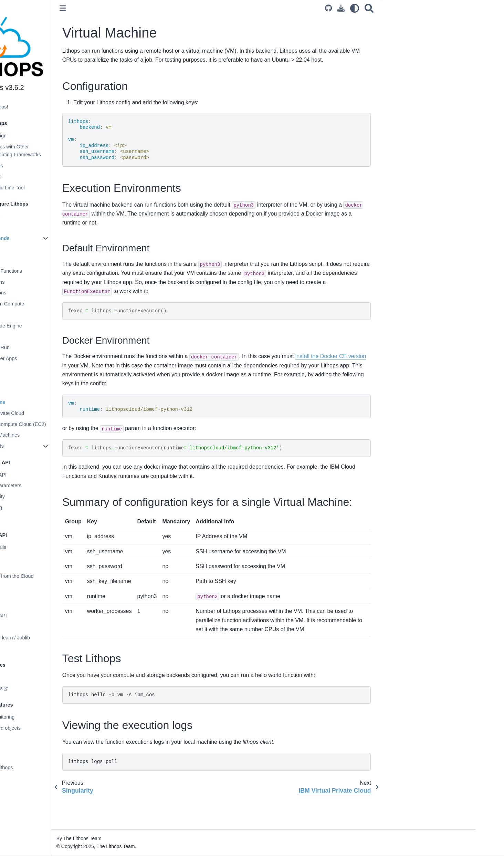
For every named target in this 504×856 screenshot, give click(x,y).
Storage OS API (36, 627)
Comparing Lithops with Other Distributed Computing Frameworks (57, 151)
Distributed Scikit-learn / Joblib (52, 638)
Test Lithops (420, 58)
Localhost (35, 249)
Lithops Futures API (40, 475)
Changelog (31, 779)
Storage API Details (40, 547)
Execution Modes (38, 177)
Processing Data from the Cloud (54, 576)
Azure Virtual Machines (50, 435)
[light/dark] (374, 8)
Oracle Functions (43, 293)
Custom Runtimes (38, 688)
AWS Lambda (39, 260)
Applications (32, 757)
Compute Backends (42, 238)
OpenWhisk (37, 315)
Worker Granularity (39, 497)
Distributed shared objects (47, 728)
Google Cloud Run (44, 347)
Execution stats (35, 519)
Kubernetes (37, 369)
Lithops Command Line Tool (49, 188)
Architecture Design (40, 136)
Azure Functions (42, 282)
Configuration (33, 227)
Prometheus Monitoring (44, 717)
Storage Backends (39, 446)
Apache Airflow (35, 648)
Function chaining (38, 508)
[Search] (388, 8)
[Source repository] (347, 8)
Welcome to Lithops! (41, 107)
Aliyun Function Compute (52, 304)
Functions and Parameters (48, 486)
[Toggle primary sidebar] (118, 8)
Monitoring (30, 677)
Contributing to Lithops (43, 768)
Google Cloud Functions (51, 271)
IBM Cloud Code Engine (51, 326)
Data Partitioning (37, 587)
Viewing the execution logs (436, 67)
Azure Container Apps (48, 358)
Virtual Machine (42, 402)
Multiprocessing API (40, 616)
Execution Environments (433, 31)
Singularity (36, 391)
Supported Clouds (38, 166)
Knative (32, 380)
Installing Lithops (37, 216)
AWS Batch (37, 337)
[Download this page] (360, 8)
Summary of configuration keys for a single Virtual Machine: (446, 44)
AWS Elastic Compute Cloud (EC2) (63, 424)
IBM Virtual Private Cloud (52, 413)
